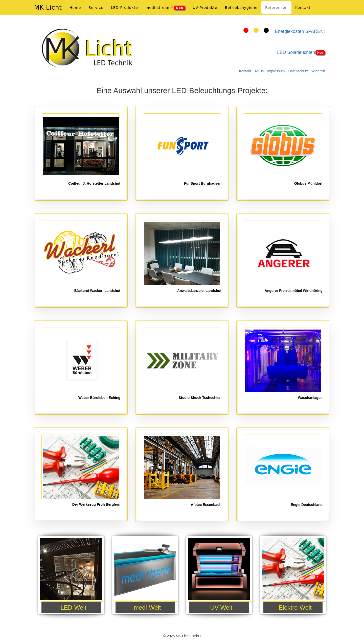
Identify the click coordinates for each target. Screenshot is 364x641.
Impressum (276, 71)
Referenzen (276, 8)
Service (96, 8)
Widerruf (318, 71)
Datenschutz (298, 71)
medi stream (165, 8)
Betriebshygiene (241, 8)
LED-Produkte (124, 8)
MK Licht (48, 8)
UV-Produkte (205, 8)
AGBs (259, 71)
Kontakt (245, 71)
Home (75, 8)
